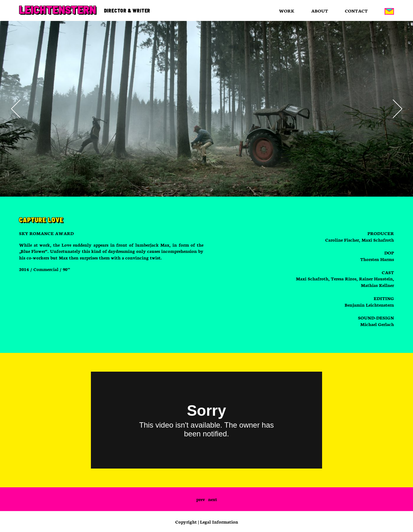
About (320, 11)
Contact (356, 11)
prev (201, 499)
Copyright (186, 522)
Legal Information (219, 522)
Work (287, 11)
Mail (389, 11)
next (213, 499)
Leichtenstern (58, 9)
